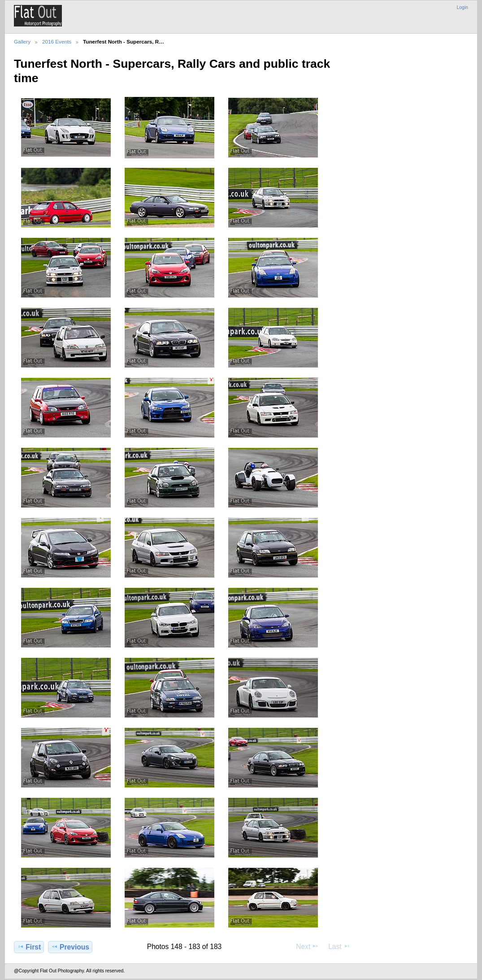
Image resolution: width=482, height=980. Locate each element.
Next (307, 946)
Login (462, 7)
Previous (70, 947)
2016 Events (57, 42)
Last (339, 946)
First (29, 947)
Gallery (22, 42)
